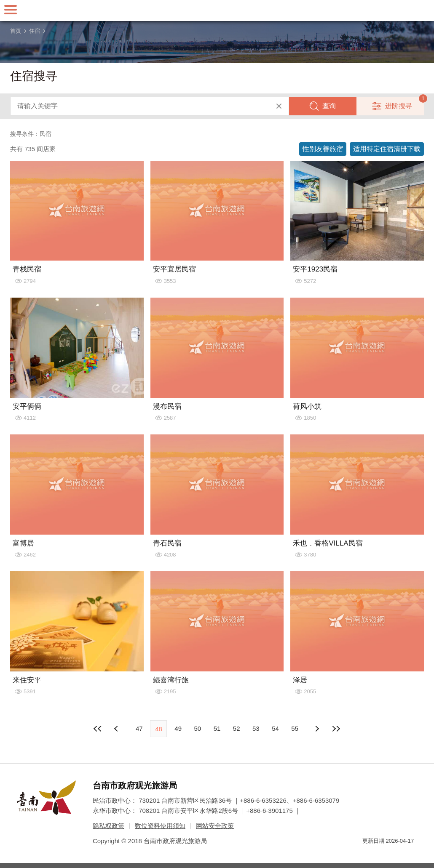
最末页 (336, 729)
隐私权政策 (108, 826)
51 (217, 728)
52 (237, 728)
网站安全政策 (215, 826)
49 (178, 728)
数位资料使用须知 (160, 826)
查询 (329, 106)
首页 (16, 31)
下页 (117, 729)
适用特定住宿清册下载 (387, 149)
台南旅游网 (217, 11)
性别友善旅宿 (323, 149)
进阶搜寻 (399, 106)
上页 (317, 729)
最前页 (98, 729)
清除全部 (279, 106)
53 (256, 728)
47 (139, 728)
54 (275, 728)
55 (295, 728)
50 (197, 728)
